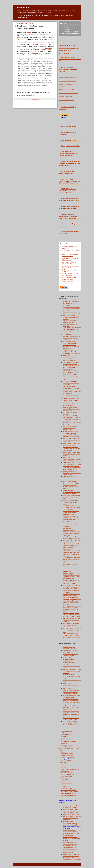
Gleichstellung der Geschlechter (69, 795)
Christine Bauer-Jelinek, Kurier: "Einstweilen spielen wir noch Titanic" (71, 502)
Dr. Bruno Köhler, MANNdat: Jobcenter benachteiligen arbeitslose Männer (70, 428)
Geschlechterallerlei (66, 735)
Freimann (63, 781)
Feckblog (63, 785)
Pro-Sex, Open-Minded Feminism (69, 792)
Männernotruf (64, 766)
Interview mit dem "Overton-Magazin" (68, 93)
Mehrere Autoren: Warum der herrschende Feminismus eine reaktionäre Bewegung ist (70, 343)
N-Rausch (63, 768)
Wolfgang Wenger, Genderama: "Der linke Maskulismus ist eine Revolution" (71, 317)
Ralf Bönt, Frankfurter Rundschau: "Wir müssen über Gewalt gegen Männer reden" (71, 400)
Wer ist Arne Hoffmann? (68, 126)
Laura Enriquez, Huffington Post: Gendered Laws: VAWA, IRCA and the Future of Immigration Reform (71, 615)
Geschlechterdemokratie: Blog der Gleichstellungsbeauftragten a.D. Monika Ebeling (69, 749)
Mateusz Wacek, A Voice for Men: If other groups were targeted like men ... (72, 630)
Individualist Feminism (66, 788)
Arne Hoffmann (68, 28)
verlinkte (29, 32)
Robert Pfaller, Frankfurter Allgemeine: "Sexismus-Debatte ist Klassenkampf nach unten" (71, 492)
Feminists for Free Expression (68, 790)
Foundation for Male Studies (68, 774)
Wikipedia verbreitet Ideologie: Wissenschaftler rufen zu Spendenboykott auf (70, 851)
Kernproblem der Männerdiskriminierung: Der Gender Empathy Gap (68, 154)
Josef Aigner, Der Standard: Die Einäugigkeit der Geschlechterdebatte (71, 348)
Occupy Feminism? (68, 657)
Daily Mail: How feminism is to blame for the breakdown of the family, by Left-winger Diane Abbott (72, 635)
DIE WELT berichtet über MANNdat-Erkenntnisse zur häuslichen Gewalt (68, 191)
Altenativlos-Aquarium (66, 740)
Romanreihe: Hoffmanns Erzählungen (69, 54)
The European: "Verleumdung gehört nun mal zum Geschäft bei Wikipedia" (71, 839)
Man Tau (63, 733)
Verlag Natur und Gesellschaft (68, 742)
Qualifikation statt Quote (67, 754)
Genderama (24, 8)
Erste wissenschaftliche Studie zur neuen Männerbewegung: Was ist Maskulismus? (70, 164)
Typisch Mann (64, 780)
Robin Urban (64, 743)
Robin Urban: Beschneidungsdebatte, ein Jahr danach (71, 565)
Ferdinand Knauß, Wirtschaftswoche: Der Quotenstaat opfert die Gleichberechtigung (72, 459)
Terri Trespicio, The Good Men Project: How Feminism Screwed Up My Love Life (71, 708)
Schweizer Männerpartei (67, 755)
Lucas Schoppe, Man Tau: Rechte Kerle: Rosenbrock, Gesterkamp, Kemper (71, 559)
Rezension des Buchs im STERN (67, 77)
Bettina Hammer (35, 51)
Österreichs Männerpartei (67, 757)
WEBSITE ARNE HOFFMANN (67, 45)
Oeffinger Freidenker (66, 783)
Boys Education (65, 771)
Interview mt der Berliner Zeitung (67, 81)
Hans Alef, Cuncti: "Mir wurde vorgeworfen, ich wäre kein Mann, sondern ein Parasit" (71, 508)
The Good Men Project (66, 776)
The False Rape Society (67, 773)
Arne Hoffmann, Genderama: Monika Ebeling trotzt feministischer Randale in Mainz (72, 473)
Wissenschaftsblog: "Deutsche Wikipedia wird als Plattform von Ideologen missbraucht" (71, 834)
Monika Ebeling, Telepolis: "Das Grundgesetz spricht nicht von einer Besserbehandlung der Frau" (72, 468)
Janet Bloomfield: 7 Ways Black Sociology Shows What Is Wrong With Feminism (71, 625)
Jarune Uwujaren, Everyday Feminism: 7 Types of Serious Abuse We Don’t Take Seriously (71, 723)
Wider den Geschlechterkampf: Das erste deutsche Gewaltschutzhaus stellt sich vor (72, 671)
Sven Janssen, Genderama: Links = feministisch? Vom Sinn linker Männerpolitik (71, 309)
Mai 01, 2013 (35, 99)
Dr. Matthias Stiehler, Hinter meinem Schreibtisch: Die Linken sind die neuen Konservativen (71, 373)
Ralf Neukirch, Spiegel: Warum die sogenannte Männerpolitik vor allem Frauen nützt (72, 419)
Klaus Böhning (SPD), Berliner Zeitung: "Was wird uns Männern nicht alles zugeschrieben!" (71, 483)
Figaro (19, 39)
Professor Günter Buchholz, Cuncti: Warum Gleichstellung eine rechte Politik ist (72, 454)
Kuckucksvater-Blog (66, 738)
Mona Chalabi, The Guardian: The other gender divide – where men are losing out (71, 590)
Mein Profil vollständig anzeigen (70, 34)
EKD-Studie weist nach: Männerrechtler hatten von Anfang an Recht (71, 676)
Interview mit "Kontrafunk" (66, 96)
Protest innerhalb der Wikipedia (71, 814)
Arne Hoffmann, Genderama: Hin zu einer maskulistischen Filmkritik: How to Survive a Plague (72, 582)
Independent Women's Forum (68, 793)
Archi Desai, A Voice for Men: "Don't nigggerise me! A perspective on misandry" (72, 620)
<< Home (19, 104)
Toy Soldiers (64, 787)
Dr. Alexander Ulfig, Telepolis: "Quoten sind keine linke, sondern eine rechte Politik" (71, 449)
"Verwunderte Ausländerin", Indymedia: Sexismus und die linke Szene (72, 378)
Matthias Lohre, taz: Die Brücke (71, 416)
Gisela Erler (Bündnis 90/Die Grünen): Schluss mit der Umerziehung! (70, 478)
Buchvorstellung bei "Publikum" (67, 90)
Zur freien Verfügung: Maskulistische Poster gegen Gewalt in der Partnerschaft (68, 216)
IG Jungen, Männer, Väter (69, 140)
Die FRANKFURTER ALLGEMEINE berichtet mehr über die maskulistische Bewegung (70, 181)
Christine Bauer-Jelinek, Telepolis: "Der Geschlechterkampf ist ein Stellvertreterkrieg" (71, 497)
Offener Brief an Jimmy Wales (70, 813)
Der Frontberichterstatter (67, 745)
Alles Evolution (64, 736)
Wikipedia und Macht (68, 821)
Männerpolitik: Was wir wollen (70, 146)
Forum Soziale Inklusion (67, 731)
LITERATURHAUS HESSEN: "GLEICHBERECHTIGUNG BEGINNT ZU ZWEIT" (70, 59)
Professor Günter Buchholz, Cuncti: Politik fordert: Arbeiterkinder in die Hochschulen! (72, 440)
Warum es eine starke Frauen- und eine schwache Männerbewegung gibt (72, 685)
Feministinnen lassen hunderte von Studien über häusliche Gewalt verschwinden (72, 818)
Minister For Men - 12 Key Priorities (70, 769)
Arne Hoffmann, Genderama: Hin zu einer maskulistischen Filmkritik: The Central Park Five (72, 577)
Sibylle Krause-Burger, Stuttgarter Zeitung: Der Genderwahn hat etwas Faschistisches (71, 368)
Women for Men (65, 778)
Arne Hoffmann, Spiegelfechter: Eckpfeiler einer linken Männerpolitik (71, 303)
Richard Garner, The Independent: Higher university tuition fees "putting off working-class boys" (71, 596)
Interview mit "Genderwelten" (66, 100)
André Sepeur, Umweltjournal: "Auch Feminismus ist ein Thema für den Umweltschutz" (71, 520)
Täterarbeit (63, 764)
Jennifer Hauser (39, 45)
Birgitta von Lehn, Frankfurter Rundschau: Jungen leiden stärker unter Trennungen (71, 409)
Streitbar (63, 752)
